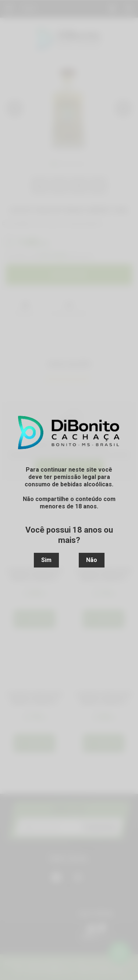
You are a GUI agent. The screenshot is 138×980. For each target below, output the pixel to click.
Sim (46, 560)
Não (92, 560)
